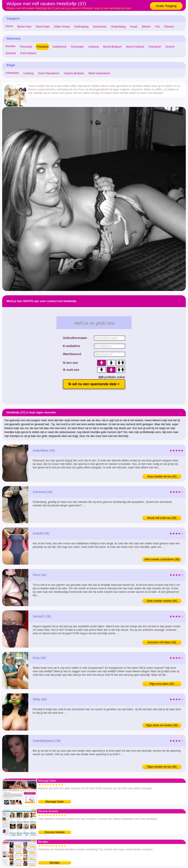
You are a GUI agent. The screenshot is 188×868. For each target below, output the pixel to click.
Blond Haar (25, 27)
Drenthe (10, 46)
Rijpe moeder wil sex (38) (162, 767)
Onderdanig (118, 27)
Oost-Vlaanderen (49, 73)
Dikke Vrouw (62, 27)
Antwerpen (12, 73)
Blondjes (55, 863)
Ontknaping (81, 27)
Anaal (134, 27)
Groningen (77, 47)
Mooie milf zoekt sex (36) (162, 518)
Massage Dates (55, 802)
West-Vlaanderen (99, 73)
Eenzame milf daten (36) (162, 642)
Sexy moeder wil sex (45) (162, 476)
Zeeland (11, 53)
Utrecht (170, 47)
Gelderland (59, 47)
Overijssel (155, 47)
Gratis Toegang (166, 6)
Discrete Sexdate (55, 832)
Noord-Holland (135, 47)
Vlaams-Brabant (74, 73)
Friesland (42, 47)
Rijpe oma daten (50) (162, 684)
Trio (158, 27)
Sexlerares (100, 27)
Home (9, 26)
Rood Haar (43, 27)
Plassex (169, 27)
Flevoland (26, 47)
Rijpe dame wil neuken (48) (162, 725)
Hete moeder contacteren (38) (162, 559)
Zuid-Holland (28, 53)
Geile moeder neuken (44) (162, 601)
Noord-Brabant (112, 47)
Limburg (93, 47)
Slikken (146, 27)
